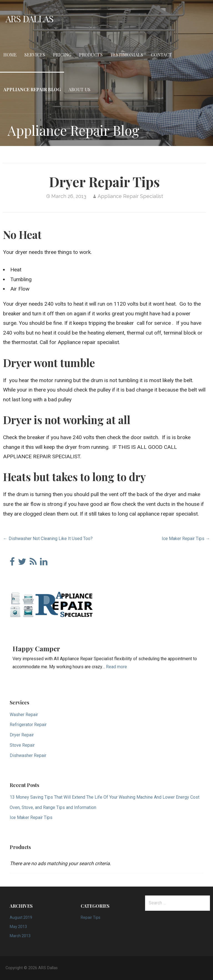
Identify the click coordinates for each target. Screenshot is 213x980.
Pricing (62, 55)
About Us (79, 89)
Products (91, 55)
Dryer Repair (22, 735)
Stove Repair (22, 745)
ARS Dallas (30, 18)
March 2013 (20, 936)
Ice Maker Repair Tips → (186, 539)
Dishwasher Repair (28, 755)
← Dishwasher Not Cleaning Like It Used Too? (48, 539)
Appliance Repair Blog (32, 89)
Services (35, 55)
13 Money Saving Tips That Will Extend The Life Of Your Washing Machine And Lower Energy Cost (105, 797)
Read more (116, 667)
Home (10, 55)
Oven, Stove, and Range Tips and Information (53, 807)
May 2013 (18, 927)
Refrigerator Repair (28, 725)
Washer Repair (24, 715)
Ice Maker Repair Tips (31, 817)
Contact (161, 55)
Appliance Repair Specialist (130, 196)
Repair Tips (91, 917)
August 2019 (21, 917)
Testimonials (127, 55)
